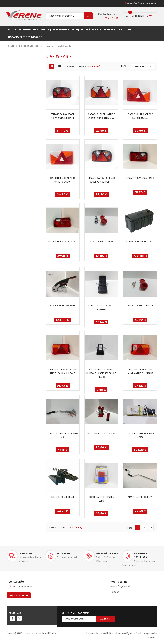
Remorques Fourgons (55, 30)
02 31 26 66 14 (110, 18)
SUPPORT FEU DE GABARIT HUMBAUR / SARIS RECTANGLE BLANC (101, 373)
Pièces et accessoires (101, 30)
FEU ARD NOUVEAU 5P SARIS (140, 178)
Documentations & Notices (100, 633)
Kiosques (78, 30)
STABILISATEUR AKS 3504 (63, 306)
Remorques (31, 30)
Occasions (64, 554)
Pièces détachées (107, 554)
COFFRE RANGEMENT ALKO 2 (140, 242)
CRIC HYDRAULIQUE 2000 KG (101, 433)
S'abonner (105, 619)
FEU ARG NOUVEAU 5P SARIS (63, 242)
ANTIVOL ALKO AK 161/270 (140, 306)
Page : (130, 528)
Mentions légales (125, 633)
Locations (125, 30)
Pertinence (139, 66)
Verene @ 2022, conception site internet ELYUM (31, 633)
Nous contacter (19, 595)
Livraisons (25, 554)
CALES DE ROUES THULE (63, 497)
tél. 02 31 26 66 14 (23, 587)
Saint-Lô (115, 592)
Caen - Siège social (120, 586)
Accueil (13, 30)
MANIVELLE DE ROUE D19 (140, 497)
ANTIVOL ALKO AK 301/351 (101, 242)
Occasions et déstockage (25, 37)
